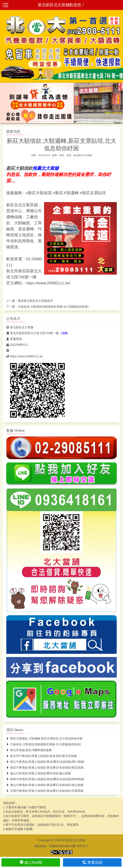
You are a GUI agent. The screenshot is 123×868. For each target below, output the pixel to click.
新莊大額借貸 (40, 193)
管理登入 (83, 846)
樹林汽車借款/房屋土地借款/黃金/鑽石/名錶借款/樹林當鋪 (45, 779)
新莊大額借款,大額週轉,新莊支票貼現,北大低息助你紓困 (44, 738)
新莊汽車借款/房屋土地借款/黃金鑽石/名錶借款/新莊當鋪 (45, 767)
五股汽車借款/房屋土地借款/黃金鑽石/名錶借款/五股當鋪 (45, 791)
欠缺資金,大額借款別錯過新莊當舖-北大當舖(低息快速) (53, 307)
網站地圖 (70, 846)
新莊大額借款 (19, 168)
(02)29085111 (17, 345)
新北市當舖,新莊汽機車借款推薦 (29, 750)
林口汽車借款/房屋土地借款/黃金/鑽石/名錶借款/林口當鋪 (45, 762)
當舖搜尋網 (56, 846)
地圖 (64, 333)
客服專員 (14, 339)
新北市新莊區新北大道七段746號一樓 (32, 333)
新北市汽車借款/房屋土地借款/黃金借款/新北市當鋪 (41, 756)
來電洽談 (92, 862)
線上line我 (31, 862)
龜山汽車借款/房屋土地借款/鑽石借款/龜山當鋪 (39, 773)
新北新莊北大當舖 (82, 155)
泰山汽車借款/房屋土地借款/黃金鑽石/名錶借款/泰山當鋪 (45, 785)
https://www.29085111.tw (24, 356)
